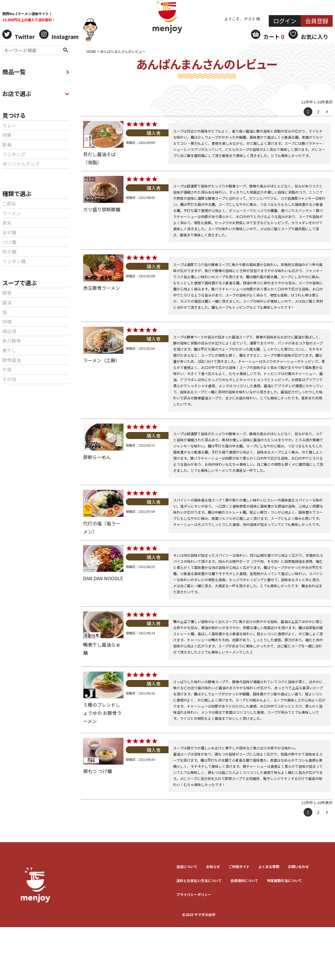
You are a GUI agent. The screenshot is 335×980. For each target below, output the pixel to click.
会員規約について (244, 880)
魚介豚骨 (12, 341)
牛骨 (7, 369)
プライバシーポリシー (194, 894)
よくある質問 (269, 866)
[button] (328, 112)
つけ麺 (9, 242)
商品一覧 (36, 72)
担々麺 (9, 251)
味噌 (7, 322)
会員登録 (317, 21)
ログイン (285, 21)
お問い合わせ (298, 866)
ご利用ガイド (239, 866)
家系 (7, 223)
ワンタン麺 (14, 261)
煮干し (9, 350)
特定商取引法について (284, 880)
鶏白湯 (9, 331)
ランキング (14, 154)
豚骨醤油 (12, 360)
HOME (91, 51)
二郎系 (9, 204)
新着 (7, 144)
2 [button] (318, 112)
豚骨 (7, 293)
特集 (7, 135)
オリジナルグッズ (21, 164)
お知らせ (213, 866)
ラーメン (11, 213)
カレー (9, 125)
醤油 (7, 302)
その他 (9, 379)
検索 (66, 49)
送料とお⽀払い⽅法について (199, 880)
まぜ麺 (9, 232)
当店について (187, 866)
